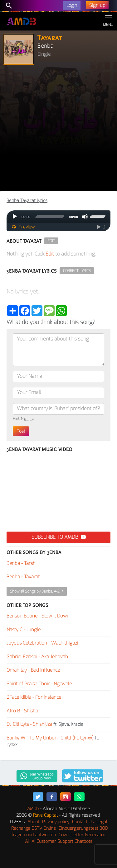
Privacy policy (56, 822)
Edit (51, 241)
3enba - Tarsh (21, 563)
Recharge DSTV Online (34, 828)
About (33, 822)
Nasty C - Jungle (24, 630)
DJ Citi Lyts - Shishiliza (29, 724)
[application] (58, 217)
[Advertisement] (58, 129)
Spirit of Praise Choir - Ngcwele (39, 684)
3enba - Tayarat (23, 577)
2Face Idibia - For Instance (34, 697)
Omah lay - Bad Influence (33, 670)
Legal (102, 822)
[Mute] (85, 217)
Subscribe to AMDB (59, 537)
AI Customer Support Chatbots (62, 841)
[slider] (50, 217)
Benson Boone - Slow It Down (38, 616)
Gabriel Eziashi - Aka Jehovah (37, 657)
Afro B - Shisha (22, 711)
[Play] (15, 217)
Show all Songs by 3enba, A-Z (37, 591)
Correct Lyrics (77, 271)
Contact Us (83, 822)
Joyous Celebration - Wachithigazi (42, 643)
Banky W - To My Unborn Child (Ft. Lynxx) (50, 738)
